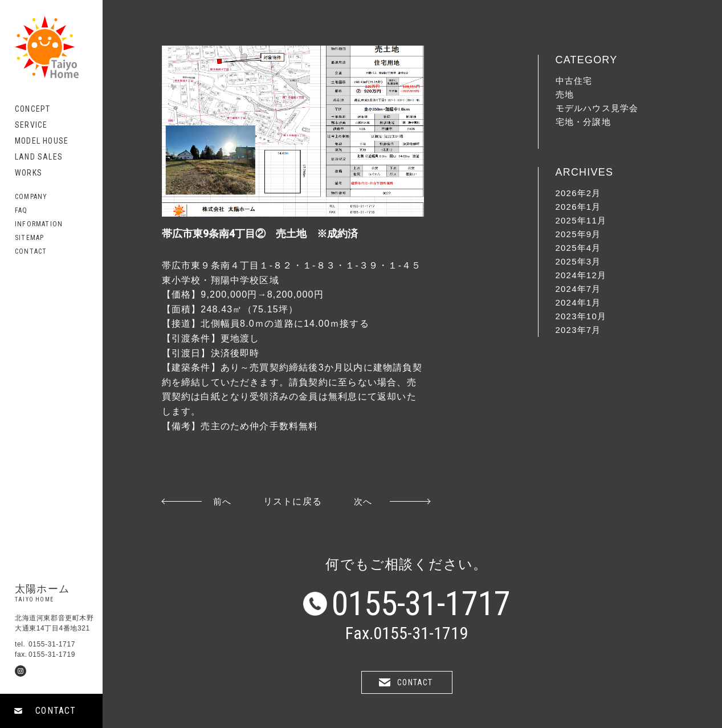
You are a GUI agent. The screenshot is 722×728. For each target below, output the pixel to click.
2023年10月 (581, 316)
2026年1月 (578, 207)
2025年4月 (578, 248)
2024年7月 (578, 289)
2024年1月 (578, 302)
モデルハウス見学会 (597, 108)
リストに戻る (293, 501)
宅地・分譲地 (583, 122)
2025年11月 (581, 220)
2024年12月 (581, 275)
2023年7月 (578, 330)
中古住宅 (574, 81)
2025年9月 (578, 234)
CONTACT (56, 711)
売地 (565, 94)
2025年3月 (578, 261)
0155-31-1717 (421, 604)
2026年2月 (578, 193)
